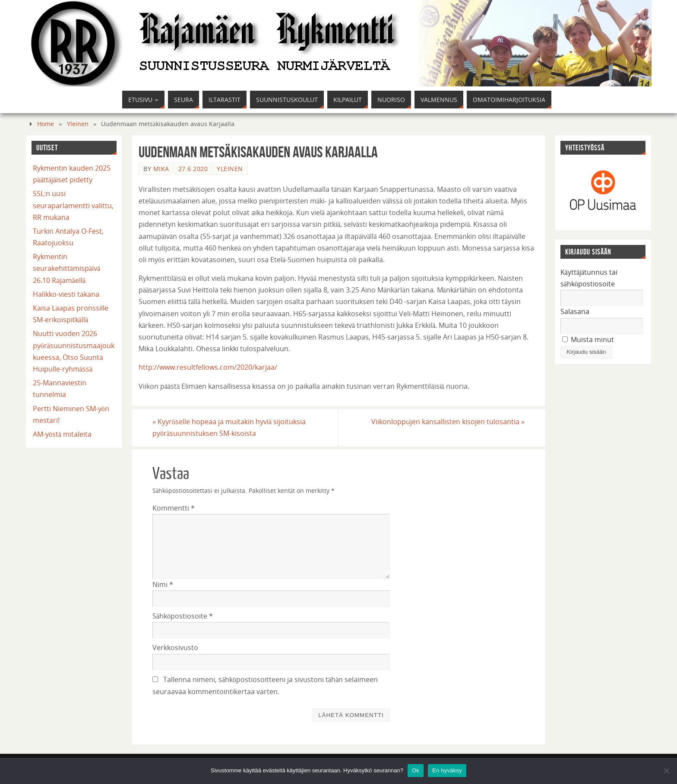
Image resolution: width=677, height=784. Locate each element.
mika (161, 169)
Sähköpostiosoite (183, 616)
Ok (416, 770)
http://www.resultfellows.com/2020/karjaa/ (208, 367)
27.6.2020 (193, 169)
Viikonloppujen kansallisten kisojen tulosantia (448, 422)
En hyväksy (447, 770)
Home (46, 124)
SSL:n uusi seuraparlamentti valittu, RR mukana (73, 205)
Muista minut (588, 340)
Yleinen (78, 124)
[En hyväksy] (666, 771)
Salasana (575, 311)
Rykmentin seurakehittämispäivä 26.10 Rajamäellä (66, 268)
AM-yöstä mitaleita (62, 434)
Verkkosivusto (175, 648)
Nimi (163, 584)
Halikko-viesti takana (66, 294)
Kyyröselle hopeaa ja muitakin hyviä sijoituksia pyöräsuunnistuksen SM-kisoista (229, 427)
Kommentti (174, 508)
